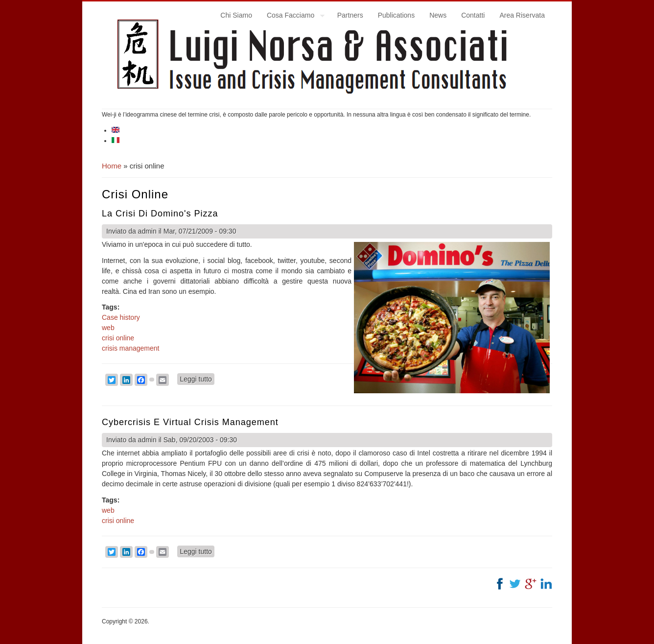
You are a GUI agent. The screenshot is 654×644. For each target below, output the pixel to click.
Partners (350, 15)
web (108, 328)
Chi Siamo (236, 15)
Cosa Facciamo (292, 17)
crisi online (118, 338)
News (438, 15)
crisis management (131, 348)
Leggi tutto (197, 378)
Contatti (473, 15)
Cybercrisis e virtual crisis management (190, 422)
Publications (397, 15)
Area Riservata (522, 15)
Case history (121, 317)
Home (112, 166)
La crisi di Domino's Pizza (160, 214)
